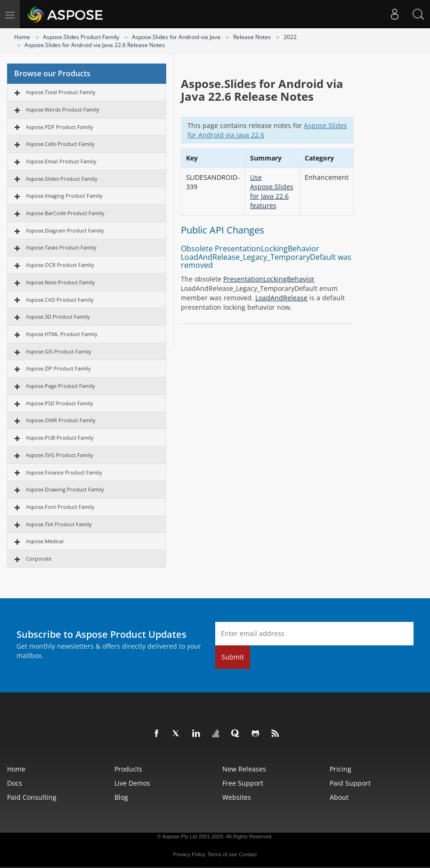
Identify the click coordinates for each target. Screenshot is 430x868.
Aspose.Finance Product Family (64, 472)
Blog (121, 797)
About (339, 797)
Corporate (39, 559)
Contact (248, 854)
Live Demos (132, 783)
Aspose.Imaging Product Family (64, 196)
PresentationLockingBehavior (269, 279)
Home (22, 37)
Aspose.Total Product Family (61, 92)
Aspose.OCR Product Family (60, 265)
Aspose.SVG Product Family (60, 455)
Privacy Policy (189, 854)
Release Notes (252, 37)
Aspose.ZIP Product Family (58, 368)
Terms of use (222, 854)
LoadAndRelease (281, 298)
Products (128, 769)
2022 (290, 37)
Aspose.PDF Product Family (60, 127)
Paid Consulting (32, 797)
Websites (237, 797)
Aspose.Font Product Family (60, 507)
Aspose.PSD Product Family (60, 403)
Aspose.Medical (45, 541)
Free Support (243, 783)
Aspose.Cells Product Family (60, 144)
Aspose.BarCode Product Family (65, 213)
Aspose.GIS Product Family (59, 351)
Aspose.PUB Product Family (60, 438)
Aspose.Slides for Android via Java (176, 37)
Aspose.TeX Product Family (59, 524)
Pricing (341, 769)
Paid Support (350, 783)
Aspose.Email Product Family (61, 161)
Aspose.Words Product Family (63, 109)
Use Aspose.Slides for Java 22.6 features (272, 191)
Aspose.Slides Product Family (81, 37)
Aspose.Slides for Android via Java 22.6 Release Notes (95, 45)
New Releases (244, 769)
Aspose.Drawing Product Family (65, 489)
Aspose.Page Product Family (61, 386)
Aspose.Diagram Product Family (65, 230)
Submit (233, 657)
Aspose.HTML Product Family (62, 334)
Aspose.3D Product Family (58, 317)
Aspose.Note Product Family (61, 282)
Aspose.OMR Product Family (61, 420)
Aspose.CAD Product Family (60, 300)
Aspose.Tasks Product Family (61, 247)
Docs (15, 783)
